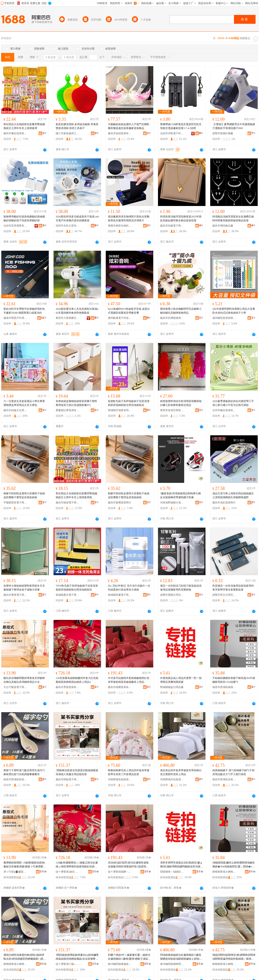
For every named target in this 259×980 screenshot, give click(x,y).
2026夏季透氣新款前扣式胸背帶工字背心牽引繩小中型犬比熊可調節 (233, 403)
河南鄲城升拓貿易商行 (172, 779)
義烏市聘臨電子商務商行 (68, 779)
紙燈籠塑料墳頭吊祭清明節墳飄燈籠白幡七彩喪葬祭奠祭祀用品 (181, 403)
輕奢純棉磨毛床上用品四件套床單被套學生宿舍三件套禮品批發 (129, 772)
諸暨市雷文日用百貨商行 (224, 595)
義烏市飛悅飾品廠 (223, 226)
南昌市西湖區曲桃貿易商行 (224, 687)
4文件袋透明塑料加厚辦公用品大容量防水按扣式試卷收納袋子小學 (234, 311)
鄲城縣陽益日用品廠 (172, 687)
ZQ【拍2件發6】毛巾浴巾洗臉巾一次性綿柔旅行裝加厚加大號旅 (129, 588)
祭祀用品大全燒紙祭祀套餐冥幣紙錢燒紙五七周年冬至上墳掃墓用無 (76, 495)
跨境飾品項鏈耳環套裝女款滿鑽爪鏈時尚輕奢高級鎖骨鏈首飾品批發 (233, 219)
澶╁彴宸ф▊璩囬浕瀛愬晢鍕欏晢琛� (15, 872)
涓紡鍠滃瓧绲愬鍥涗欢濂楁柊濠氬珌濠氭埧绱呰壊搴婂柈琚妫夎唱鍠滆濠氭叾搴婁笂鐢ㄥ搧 (128, 865)
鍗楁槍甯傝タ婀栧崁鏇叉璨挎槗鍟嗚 (224, 872)
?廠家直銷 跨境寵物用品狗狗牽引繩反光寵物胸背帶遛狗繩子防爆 (180, 495)
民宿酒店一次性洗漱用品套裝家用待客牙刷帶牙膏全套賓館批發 (233, 588)
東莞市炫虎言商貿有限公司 (172, 410)
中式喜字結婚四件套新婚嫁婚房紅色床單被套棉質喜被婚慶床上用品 (129, 680)
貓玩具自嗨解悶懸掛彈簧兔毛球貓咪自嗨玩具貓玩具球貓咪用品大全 (24, 680)
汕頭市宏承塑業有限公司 (15, 226)
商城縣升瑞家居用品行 (120, 410)
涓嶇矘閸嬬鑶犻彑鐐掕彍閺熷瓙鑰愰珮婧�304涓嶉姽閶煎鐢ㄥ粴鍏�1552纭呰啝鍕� (234, 865)
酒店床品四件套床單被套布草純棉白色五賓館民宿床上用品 (181, 772)
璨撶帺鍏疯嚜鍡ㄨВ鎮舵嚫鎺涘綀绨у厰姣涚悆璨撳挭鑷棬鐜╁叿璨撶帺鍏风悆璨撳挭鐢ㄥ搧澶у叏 (25, 865)
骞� (43, 871)
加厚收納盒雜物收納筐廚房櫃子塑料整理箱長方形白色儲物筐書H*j (76, 403)
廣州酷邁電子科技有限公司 (120, 318)
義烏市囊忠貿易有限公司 (15, 133)
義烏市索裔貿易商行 (120, 503)
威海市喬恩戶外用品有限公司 (15, 318)
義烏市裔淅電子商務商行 (15, 595)
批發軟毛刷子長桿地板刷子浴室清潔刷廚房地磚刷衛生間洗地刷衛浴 (129, 403)
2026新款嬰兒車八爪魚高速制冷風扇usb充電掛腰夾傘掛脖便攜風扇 (77, 311)
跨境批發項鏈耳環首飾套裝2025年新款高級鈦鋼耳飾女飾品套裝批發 (181, 219)
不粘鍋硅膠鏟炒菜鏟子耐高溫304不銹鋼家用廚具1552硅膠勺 (234, 680)
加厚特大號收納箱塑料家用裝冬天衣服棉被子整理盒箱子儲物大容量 (24, 588)
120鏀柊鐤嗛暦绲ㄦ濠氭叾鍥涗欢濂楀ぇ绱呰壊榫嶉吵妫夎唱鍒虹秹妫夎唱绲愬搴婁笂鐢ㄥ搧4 (77, 865)
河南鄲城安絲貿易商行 (120, 779)
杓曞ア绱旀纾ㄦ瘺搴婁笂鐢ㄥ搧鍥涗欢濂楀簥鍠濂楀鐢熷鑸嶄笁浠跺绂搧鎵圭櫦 (129, 957)
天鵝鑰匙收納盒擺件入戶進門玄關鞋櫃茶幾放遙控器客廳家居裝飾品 (129, 126)
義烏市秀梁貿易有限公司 (68, 687)
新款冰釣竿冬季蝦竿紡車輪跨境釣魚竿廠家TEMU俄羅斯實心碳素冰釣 (24, 311)
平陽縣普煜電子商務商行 (15, 503)
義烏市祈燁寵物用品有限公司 (172, 318)
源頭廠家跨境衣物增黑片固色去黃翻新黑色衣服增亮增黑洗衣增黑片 (129, 219)
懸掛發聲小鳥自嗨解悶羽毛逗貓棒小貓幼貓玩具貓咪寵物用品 (181, 311)
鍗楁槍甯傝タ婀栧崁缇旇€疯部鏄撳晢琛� (224, 964)
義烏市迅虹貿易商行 (224, 503)
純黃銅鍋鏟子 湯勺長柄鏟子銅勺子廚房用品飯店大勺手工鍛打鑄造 (233, 772)
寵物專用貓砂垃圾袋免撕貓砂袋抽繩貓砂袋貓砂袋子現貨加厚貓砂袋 (24, 219)
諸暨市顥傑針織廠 (223, 133)
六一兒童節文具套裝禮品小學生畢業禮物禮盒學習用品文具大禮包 (24, 403)
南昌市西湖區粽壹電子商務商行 (15, 779)
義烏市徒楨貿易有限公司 (120, 133)
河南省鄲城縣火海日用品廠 (172, 503)
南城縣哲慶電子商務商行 (120, 595)
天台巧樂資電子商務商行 (15, 687)
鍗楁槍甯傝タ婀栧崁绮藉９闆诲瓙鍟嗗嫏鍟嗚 (15, 964)
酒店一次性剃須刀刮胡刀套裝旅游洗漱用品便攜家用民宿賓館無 (181, 588)
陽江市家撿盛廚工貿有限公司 (68, 133)
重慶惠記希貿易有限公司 (68, 410)
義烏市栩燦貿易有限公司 (120, 687)
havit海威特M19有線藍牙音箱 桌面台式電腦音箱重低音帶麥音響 (129, 311)
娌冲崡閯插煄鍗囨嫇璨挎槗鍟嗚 (172, 964)
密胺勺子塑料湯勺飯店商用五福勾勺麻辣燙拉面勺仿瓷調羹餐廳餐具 (24, 772)
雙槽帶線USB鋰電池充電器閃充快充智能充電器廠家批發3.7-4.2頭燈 (181, 126)
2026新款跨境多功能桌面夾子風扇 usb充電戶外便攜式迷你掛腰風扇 (77, 219)
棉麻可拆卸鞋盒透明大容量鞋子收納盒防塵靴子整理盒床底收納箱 (24, 495)
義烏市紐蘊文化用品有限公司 (15, 410)
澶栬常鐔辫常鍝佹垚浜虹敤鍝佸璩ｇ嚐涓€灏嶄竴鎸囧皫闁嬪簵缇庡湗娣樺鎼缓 (182, 865)
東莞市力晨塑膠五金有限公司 (68, 318)
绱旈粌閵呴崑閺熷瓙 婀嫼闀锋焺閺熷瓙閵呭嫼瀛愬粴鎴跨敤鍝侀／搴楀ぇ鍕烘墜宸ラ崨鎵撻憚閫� (234, 957)
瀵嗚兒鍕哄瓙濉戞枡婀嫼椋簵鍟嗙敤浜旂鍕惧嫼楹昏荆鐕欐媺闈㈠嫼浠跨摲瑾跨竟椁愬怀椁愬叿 (25, 957)
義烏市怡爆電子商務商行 (172, 226)
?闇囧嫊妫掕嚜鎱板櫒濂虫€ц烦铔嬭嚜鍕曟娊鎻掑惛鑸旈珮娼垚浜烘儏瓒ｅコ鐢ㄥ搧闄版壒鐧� (77, 957)
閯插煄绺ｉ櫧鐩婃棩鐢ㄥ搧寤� (172, 872)
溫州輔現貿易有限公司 (224, 318)
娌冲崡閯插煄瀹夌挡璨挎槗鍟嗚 (120, 964)
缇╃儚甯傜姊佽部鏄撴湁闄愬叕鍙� (68, 872)
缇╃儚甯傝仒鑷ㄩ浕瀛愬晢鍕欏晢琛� (68, 964)
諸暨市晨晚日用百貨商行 (172, 595)
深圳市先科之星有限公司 (68, 226)
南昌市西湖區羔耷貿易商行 (224, 779)
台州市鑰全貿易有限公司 (224, 410)
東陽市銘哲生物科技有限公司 (120, 226)
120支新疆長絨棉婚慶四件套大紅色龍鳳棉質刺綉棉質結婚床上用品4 (77, 680)
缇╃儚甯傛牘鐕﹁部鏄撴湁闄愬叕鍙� (120, 872)
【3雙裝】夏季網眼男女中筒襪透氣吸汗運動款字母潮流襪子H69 (234, 126)
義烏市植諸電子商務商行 (68, 503)
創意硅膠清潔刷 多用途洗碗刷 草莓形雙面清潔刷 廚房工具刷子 (77, 126)
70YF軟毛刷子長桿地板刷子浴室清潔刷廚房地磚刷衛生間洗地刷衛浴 (77, 588)
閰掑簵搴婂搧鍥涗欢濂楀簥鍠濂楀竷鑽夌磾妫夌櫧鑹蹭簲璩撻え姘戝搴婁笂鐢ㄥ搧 (181, 957)
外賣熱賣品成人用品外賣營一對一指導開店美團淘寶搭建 (181, 680)
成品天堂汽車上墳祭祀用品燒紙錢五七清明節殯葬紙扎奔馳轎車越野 (233, 495)
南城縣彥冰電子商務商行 (68, 595)
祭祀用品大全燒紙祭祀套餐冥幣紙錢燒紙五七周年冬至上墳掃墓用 (24, 126)
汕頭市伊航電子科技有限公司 (172, 133)
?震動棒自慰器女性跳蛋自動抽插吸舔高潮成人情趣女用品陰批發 (77, 772)
